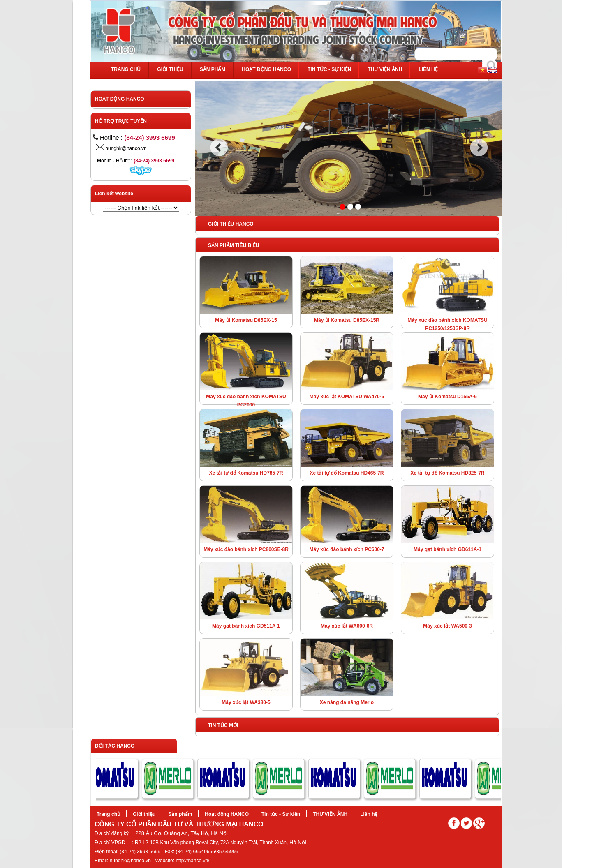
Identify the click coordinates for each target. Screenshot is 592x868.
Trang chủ (126, 69)
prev (219, 148)
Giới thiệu (170, 69)
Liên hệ (428, 69)
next (479, 148)
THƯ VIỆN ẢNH (385, 69)
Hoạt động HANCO (266, 69)
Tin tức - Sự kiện (329, 69)
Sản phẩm (213, 69)
